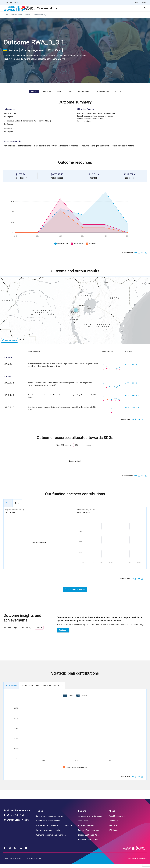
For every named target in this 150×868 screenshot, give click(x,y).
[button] (76, 314)
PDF (143, 257)
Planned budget (63, 247)
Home (6, 19)
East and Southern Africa (89, 834)
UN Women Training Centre (17, 814)
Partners (104, 10)
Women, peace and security (48, 834)
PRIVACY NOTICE (20, 862)
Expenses (92, 247)
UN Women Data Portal (14, 819)
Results (92, 10)
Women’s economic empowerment (51, 839)
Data (137, 2)
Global (6, 2)
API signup (113, 834)
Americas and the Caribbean (90, 820)
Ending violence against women (77, 771)
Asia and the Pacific (87, 829)
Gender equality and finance (48, 825)
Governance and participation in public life (54, 829)
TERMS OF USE (8, 862)
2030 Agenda (118, 10)
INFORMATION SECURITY (34, 862)
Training (144, 2)
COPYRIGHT (133, 862)
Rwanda (28, 19)
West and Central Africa (88, 844)
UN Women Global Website (16, 824)
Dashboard (134, 10)
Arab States (83, 825)
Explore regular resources (75, 593)
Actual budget (79, 247)
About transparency (117, 820)
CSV (136, 257)
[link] (136, 371)
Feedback (113, 829)
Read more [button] (63, 634)
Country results (16, 19)
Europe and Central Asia (88, 839)
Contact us (113, 825)
